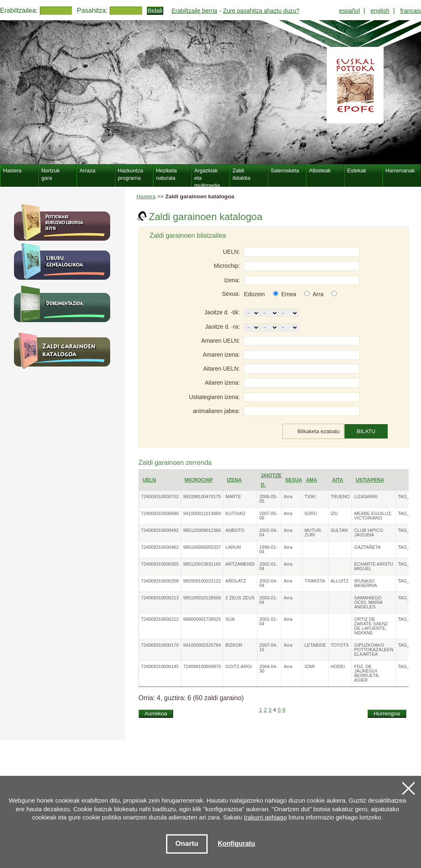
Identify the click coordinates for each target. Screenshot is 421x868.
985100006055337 (202, 547)
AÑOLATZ (236, 581)
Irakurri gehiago (265, 817)
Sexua (294, 480)
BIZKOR (234, 645)
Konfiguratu (237, 844)
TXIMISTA (315, 581)
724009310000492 (160, 530)
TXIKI (310, 497)
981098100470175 (202, 497)
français (411, 11)
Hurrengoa (387, 714)
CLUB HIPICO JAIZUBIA (368, 533)
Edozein (254, 294)
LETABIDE (315, 645)
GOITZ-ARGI (238, 666)
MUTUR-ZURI (313, 533)
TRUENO (340, 497)
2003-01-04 (268, 600)
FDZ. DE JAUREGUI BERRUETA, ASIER (367, 673)
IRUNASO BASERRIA (365, 583)
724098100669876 (202, 666)
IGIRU (311, 513)
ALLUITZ (340, 581)
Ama (311, 480)
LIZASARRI (366, 497)
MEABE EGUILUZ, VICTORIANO (373, 516)
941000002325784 (202, 645)
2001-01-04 (268, 621)
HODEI (338, 666)
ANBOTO (235, 530)
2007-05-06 (268, 516)
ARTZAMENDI (240, 564)
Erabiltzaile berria (194, 11)
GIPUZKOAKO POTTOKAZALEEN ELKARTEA (374, 650)
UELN (149, 480)
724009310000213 (160, 598)
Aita (338, 480)
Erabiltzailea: (19, 10)
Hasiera (146, 196)
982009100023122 (202, 581)
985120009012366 (202, 530)
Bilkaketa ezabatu (318, 431)
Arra (318, 294)
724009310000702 (160, 497)
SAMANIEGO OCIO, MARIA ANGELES (368, 602)
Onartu (187, 844)
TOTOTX (340, 645)
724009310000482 (160, 547)
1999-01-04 (268, 549)
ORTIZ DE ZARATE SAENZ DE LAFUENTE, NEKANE (371, 626)
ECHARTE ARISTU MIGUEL (374, 566)
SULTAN (339, 530)
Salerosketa (285, 171)
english (380, 11)
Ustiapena (370, 480)
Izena (234, 480)
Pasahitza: (92, 10)
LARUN (233, 547)
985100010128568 (202, 598)
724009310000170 (160, 645)
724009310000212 (160, 619)
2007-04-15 (268, 647)
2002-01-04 (268, 566)
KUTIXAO (235, 513)
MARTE (233, 497)
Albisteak (320, 171)
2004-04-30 (268, 669)
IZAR (310, 666)
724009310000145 (160, 666)
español (349, 11)
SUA (230, 619)
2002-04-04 (268, 533)
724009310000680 (160, 513)
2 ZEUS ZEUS (240, 598)
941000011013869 (202, 513)
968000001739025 (202, 619)
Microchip (199, 480)
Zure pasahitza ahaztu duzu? (261, 11)
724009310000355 (160, 564)
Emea (289, 294)
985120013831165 (202, 564)
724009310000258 (160, 581)
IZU (334, 513)
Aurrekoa (156, 714)
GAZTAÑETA (367, 547)
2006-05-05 (268, 499)
